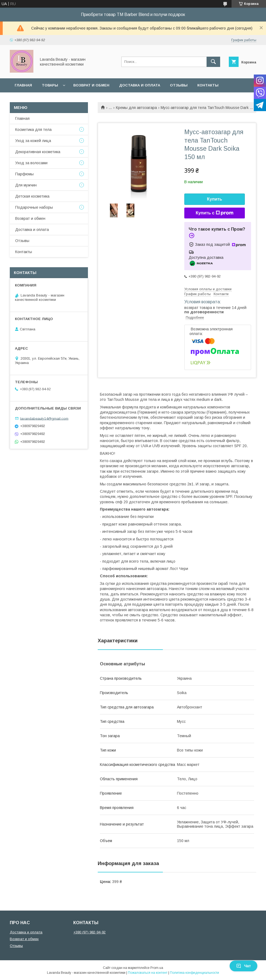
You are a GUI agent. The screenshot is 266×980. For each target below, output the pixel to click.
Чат (243, 966)
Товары (50, 85)
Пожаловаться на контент (148, 973)
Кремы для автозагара (136, 108)
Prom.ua (157, 968)
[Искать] (213, 62)
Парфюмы (24, 174)
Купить (215, 199)
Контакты (208, 85)
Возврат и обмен (91, 85)
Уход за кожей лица (33, 141)
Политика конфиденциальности (194, 973)
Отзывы (179, 85)
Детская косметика (32, 196)
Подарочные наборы (34, 207)
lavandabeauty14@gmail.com (44, 418)
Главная (23, 85)
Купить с (215, 213)
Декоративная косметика (38, 152)
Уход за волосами (31, 163)
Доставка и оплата (140, 85)
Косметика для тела (33, 130)
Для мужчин (26, 185)
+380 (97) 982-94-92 (89, 932)
